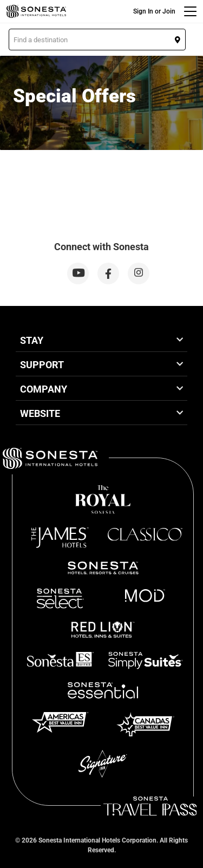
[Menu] (190, 11)
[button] (97, 40)
